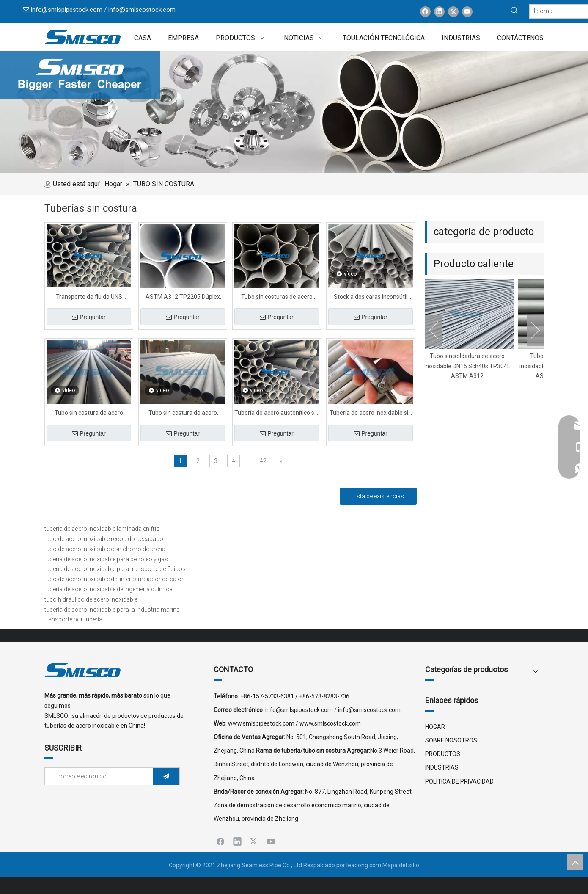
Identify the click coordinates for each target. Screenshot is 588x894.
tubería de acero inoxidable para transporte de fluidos (115, 569)
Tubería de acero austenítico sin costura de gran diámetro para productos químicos (277, 414)
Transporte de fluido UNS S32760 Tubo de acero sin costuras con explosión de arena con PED (89, 298)
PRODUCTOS (443, 754)
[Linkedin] (439, 12)
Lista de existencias (378, 496)
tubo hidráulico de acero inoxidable (91, 599)
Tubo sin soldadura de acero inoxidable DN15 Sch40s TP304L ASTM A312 (470, 366)
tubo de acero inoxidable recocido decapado (104, 539)
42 (263, 461)
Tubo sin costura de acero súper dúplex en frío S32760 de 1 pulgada (183, 414)
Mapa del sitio (401, 865)
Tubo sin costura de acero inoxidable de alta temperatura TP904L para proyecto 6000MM (89, 414)
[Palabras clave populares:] (514, 11)
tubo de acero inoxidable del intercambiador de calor (114, 579)
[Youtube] (467, 12)
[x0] (294, 112)
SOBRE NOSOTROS (451, 740)
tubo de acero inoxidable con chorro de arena (105, 549)
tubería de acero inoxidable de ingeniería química (109, 589)
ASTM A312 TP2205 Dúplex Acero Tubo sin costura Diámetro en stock (183, 298)
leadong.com (364, 865)
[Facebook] (425, 12)
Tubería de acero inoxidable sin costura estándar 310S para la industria (371, 414)
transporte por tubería (73, 619)
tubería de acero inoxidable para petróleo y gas (106, 559)
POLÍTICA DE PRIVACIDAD (459, 781)
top (575, 862)
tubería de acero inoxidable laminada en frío (102, 529)
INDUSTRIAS (442, 767)
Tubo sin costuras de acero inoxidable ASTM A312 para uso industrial (277, 298)
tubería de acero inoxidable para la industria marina (112, 610)
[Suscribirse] (166, 776)
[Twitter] (453, 12)
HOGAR (435, 727)
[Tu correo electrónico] (97, 776)
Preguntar (89, 317)
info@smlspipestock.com (67, 10)
